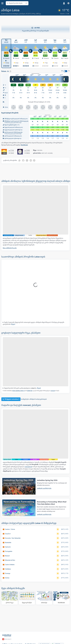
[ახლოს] (26, 3)
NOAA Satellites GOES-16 (18, 391)
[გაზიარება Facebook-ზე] (23, 160)
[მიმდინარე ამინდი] (64, 12)
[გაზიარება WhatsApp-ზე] (19, 160)
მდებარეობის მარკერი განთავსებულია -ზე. (23, 388)
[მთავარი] (7, 635)
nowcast (53, 391)
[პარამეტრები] (68, 3)
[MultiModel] (61, 598)
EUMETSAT (30, 391)
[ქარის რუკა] (10, 598)
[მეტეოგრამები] (27, 598)
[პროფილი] (64, 3)
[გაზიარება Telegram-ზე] (31, 160)
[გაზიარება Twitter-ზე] (27, 160)
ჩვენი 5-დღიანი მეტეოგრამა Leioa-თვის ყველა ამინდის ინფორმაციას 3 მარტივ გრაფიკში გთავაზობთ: (33, 323)
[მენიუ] (2, 3)
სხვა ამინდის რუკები (10, 248)
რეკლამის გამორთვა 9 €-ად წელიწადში (35, 29)
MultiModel (24, 145)
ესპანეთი (22, 14)
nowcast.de (28, 467)
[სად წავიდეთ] (44, 598)
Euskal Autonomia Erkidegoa (10, 14)
